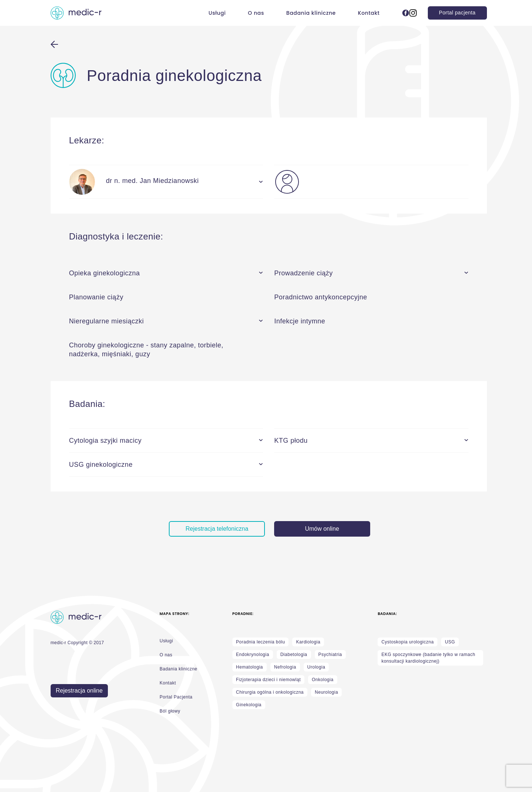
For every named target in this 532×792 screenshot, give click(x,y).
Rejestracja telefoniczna (217, 529)
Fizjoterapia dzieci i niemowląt (268, 680)
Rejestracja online (79, 691)
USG (450, 642)
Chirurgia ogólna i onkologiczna (270, 692)
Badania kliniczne (311, 13)
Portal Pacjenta (176, 697)
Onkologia (323, 680)
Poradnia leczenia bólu (261, 642)
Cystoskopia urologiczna (407, 642)
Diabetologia (294, 655)
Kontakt (369, 13)
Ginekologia (249, 705)
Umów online (322, 529)
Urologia (316, 667)
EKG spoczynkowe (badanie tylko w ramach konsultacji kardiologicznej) (428, 658)
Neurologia (326, 692)
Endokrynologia (253, 655)
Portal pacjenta (457, 13)
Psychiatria (330, 655)
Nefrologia (285, 667)
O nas (256, 13)
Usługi (217, 13)
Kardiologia (308, 642)
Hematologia (250, 667)
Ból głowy (170, 711)
